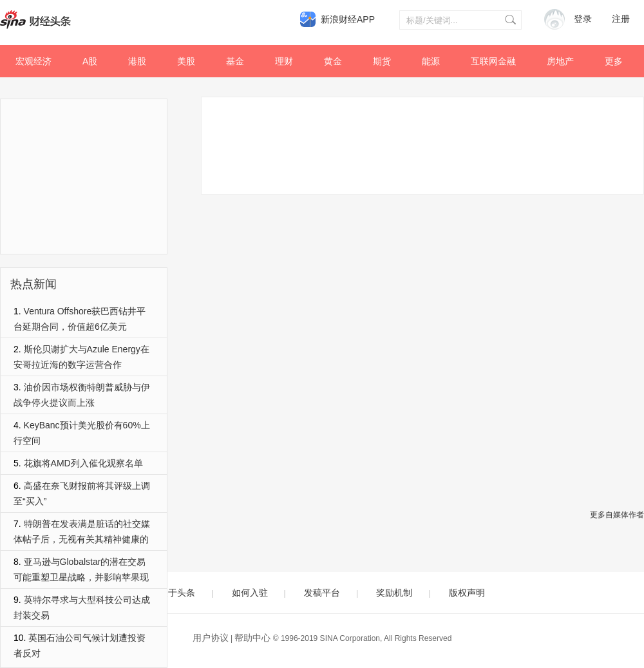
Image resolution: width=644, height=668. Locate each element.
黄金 (333, 61)
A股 (90, 61)
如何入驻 (250, 593)
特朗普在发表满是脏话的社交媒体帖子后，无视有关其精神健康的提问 (82, 539)
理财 (284, 61)
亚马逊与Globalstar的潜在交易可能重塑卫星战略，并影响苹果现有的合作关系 (81, 577)
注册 (621, 19)
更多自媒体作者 (617, 515)
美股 (186, 61)
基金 (235, 61)
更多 (614, 61)
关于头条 (177, 593)
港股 (137, 61)
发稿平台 (322, 593)
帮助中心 (252, 638)
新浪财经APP (348, 19)
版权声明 (467, 593)
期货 (382, 61)
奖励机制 (394, 593)
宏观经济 (33, 61)
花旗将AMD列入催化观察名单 (83, 463)
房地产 (560, 61)
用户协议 (211, 638)
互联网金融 (493, 61)
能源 (431, 61)
